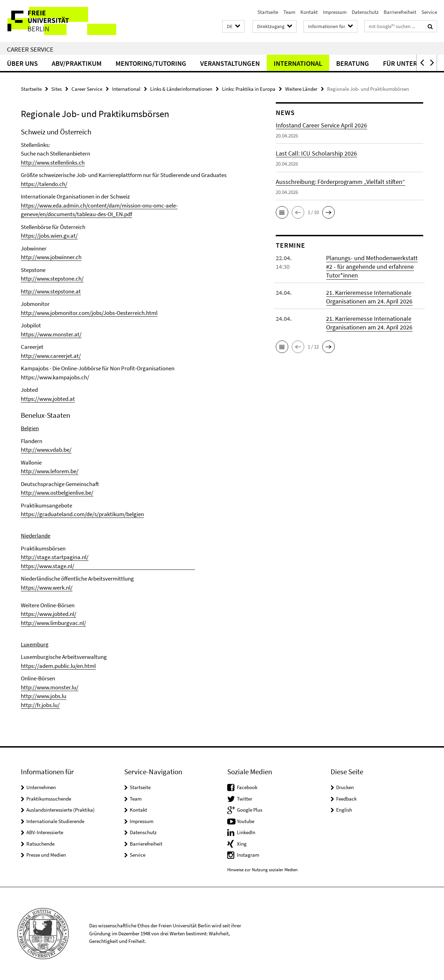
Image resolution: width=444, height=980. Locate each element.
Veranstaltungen (230, 63)
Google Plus (250, 810)
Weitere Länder (301, 89)
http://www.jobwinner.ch (51, 257)
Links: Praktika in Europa (249, 89)
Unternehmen (41, 787)
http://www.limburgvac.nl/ (53, 623)
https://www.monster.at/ (51, 334)
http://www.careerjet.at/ (51, 356)
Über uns (22, 63)
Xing (242, 844)
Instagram (248, 855)
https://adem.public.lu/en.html (58, 666)
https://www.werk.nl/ (47, 588)
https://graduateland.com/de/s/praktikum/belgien (82, 514)
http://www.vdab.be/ (46, 450)
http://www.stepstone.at (51, 291)
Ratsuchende (40, 844)
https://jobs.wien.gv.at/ (49, 236)
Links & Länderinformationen (181, 89)
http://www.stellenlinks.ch (53, 162)
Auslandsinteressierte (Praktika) (61, 810)
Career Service (30, 49)
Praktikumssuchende (49, 799)
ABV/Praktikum (77, 63)
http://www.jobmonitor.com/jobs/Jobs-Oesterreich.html (89, 313)
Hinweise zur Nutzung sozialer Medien (262, 870)
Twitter (245, 799)
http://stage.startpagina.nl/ (55, 557)
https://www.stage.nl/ (108, 566)
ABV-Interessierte (45, 832)
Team (289, 12)
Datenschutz (365, 12)
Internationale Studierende (55, 821)
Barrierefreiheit (400, 12)
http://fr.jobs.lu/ (40, 705)
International (298, 63)
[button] (233, 27)
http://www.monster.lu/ (50, 687)
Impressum (335, 12)
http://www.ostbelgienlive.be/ (57, 493)
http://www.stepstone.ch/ (52, 279)
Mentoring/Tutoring (151, 63)
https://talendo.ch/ (44, 184)
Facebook (247, 787)
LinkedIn (246, 832)
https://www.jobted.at (48, 399)
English (344, 810)
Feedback (346, 799)
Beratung (353, 63)
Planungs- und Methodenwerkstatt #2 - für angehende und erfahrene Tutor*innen (372, 267)
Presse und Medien (46, 855)
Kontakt (309, 12)
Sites (57, 89)
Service (429, 12)
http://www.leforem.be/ (50, 471)
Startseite (268, 12)
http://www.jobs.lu (44, 696)
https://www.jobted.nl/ (49, 614)
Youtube (246, 821)
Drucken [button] (345, 787)
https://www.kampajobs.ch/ (55, 377)
